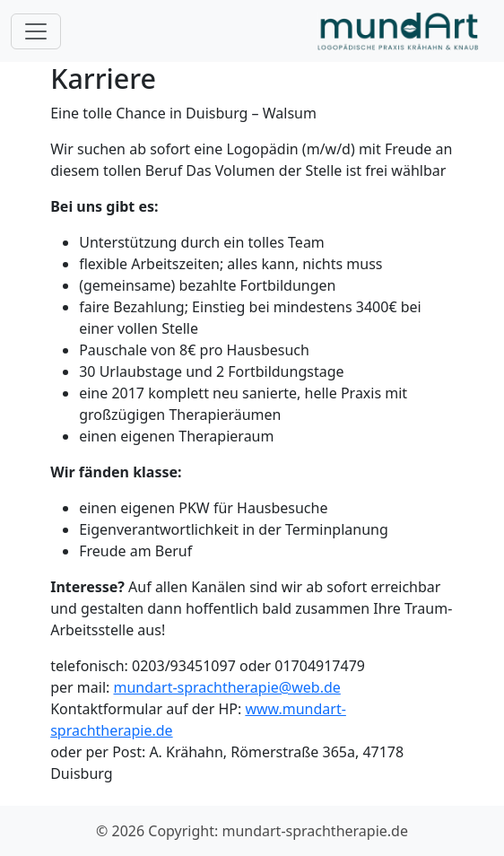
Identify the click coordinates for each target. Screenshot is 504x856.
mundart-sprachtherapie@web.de (226, 687)
